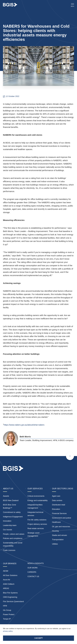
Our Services (35, 489)
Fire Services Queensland (13, 601)
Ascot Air (7, 580)
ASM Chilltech (9, 584)
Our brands (8, 530)
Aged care (56, 496)
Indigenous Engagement (13, 517)
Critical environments (36, 496)
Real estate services (36, 528)
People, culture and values (14, 534)
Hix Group (7, 610)
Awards (6, 496)
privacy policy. (8, 631)
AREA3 (6, 588)
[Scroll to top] (70, 456)
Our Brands (10, 563)
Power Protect (9, 614)
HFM (5, 606)
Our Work (33, 568)
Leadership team (10, 525)
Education (56, 509)
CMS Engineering (10, 597)
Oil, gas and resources (61, 527)
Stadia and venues (60, 535)
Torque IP (7, 619)
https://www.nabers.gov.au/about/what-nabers (24, 425)
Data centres (57, 500)
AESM (6, 571)
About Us (8, 489)
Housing (55, 531)
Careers (32, 572)
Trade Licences (9, 550)
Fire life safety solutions (37, 520)
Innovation (7, 521)
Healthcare (56, 522)
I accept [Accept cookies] (38, 638)
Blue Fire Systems (10, 593)
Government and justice (62, 518)
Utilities (55, 544)
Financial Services (59, 513)
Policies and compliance (13, 538)
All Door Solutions (10, 575)
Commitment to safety (12, 512)
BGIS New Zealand (11, 500)
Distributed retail (59, 505)
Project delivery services (37, 524)
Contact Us (33, 576)
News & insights (36, 563)
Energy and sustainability (37, 500)
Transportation (58, 540)
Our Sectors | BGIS (63, 489)
